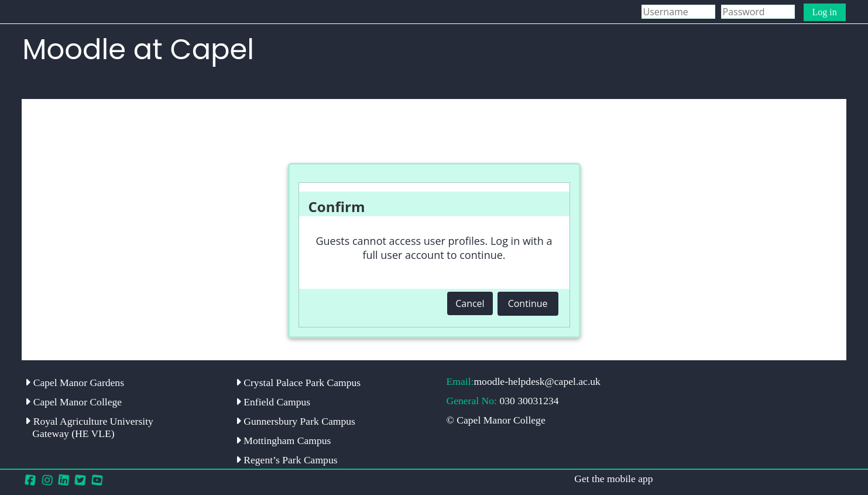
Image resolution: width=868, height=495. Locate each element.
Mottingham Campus (283, 441)
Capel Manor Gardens (75, 383)
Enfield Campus (273, 402)
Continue (528, 303)
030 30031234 (529, 401)
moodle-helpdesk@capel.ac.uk (537, 381)
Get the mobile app (613, 479)
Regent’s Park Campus (287, 460)
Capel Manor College (73, 402)
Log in (825, 12)
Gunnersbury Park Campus (296, 421)
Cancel (470, 303)
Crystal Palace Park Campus (298, 383)
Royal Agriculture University (89, 427)
